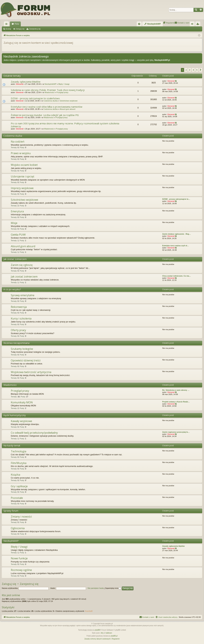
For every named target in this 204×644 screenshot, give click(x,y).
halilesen (109, 633)
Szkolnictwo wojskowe (69, 101)
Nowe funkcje (19, 558)
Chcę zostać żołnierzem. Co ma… (177, 276)
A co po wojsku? (12, 289)
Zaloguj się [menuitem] (193, 25)
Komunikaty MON (22, 402)
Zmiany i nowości (21, 517)
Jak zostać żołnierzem (15, 259)
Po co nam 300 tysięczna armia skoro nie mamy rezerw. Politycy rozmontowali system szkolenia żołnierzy (65, 125)
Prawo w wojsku (21, 153)
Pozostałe (17, 498)
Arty (102, 633)
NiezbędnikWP (50, 84)
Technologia (19, 451)
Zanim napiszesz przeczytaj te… (176, 432)
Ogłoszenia (18, 528)
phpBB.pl (114, 636)
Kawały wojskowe (21, 421)
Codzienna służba (51, 101)
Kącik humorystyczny (15, 415)
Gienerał (19, 84)
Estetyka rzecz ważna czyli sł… (176, 246)
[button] (201, 70)
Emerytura (17, 211)
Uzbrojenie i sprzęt (23, 176)
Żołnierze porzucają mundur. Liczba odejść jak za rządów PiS (45, 115)
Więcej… (7, 25)
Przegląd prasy (62, 92)
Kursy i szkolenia (21, 318)
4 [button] (193, 70)
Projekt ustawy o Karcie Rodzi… (176, 402)
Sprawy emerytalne (23, 295)
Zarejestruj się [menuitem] (198, 25)
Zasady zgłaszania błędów (26, 82)
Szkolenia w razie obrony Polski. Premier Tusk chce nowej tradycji (48, 90)
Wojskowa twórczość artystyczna (31, 372)
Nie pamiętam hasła (96, 588)
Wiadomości (49, 92)
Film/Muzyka (19, 463)
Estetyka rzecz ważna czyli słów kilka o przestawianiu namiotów (47, 107)
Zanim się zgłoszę (22, 265)
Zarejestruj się (35, 29)
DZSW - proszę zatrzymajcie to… (176, 199)
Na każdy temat (12, 446)
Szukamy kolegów (22, 349)
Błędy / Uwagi (64, 84)
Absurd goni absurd (67, 109)
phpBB (97, 630)
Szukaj (8, 29)
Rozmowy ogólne (21, 570)
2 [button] (186, 70)
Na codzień (18, 142)
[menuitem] (139, 24)
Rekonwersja (19, 307)
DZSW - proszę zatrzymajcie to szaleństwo (35, 98)
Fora (17, 24)
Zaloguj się (20, 29)
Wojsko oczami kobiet (24, 165)
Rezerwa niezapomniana (16, 343)
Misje (14, 223)
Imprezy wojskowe (22, 188)
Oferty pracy (18, 330)
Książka (15, 475)
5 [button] (197, 70)
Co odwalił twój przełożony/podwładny (34, 433)
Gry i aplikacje (19, 486)
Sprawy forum (11, 511)
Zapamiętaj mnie (113, 588)
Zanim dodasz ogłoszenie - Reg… (177, 234)
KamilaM (89, 611)
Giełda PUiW (18, 235)
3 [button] (190, 70)
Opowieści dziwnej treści (26, 360)
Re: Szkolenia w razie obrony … (176, 390)
